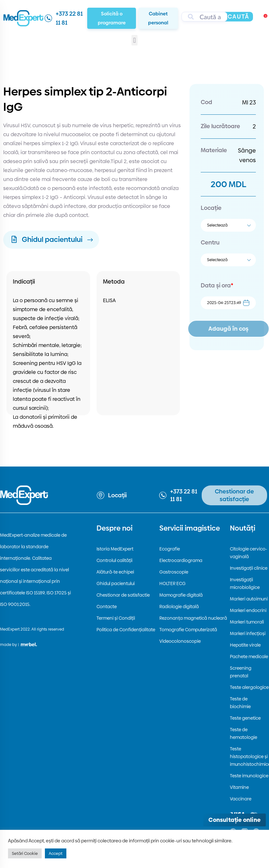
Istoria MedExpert (115, 549)
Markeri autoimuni (249, 599)
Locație (211, 208)
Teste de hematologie (244, 733)
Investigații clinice (249, 568)
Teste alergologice (249, 687)
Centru (210, 242)
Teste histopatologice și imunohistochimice (249, 756)
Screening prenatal (241, 672)
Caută (239, 17)
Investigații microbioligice (245, 583)
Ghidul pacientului (116, 583)
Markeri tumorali (247, 622)
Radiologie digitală (179, 607)
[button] (134, 40)
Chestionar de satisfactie (123, 595)
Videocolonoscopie (180, 641)
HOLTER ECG (172, 583)
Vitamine (239, 787)
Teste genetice (245, 718)
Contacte (107, 607)
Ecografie (170, 549)
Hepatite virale (245, 645)
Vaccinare (241, 799)
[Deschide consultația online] (235, 820)
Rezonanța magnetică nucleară (193, 618)
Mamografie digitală (181, 595)
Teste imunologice (249, 776)
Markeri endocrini (248, 610)
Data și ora (217, 285)
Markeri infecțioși (248, 633)
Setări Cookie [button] (25, 853)
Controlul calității (114, 560)
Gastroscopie (174, 572)
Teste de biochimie (240, 703)
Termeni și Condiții (116, 618)
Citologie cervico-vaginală (248, 553)
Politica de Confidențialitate (126, 630)
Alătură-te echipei (115, 572)
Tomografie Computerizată (188, 630)
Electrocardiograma (181, 560)
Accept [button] (56, 853)
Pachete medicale (249, 657)
